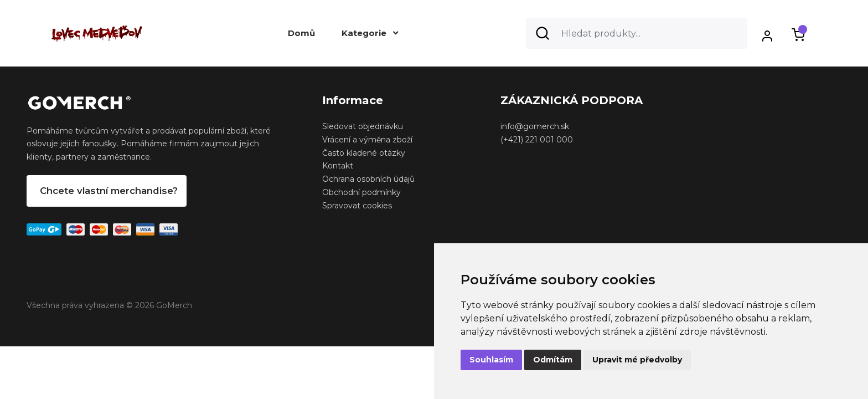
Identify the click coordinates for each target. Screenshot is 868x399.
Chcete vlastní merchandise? (109, 191)
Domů (301, 33)
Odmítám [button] (553, 360)
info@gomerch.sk (535, 126)
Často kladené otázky (364, 153)
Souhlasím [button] (491, 360)
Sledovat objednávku (363, 126)
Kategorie (370, 33)
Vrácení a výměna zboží (367, 140)
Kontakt (338, 166)
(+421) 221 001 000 (537, 140)
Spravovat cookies (357, 206)
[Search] (637, 33)
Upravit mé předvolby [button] (637, 360)
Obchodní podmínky (361, 192)
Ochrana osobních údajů (368, 179)
